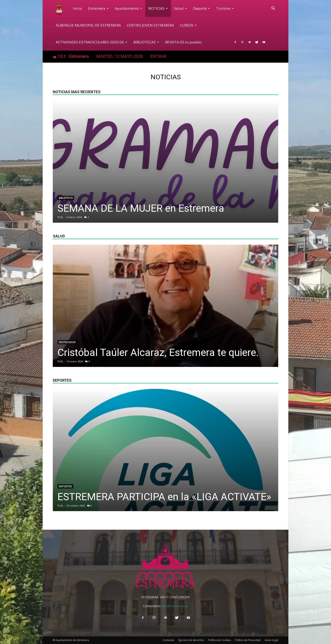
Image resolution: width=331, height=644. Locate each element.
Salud (180, 8)
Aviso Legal (271, 640)
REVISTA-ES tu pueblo (183, 42)
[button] (273, 9)
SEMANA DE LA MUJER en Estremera (141, 208)
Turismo (225, 8)
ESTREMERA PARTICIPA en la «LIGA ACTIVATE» (164, 497)
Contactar (168, 640)
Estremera (98, 8)
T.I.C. (60, 217)
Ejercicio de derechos (191, 640)
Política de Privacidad (248, 640)
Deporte (202, 8)
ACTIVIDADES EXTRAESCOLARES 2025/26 (92, 42)
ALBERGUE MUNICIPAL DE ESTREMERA (88, 25)
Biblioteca (66, 198)
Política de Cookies (220, 640)
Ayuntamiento (128, 8)
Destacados (67, 342)
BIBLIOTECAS (146, 42)
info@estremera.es (175, 606)
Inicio (78, 8)
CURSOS (188, 25)
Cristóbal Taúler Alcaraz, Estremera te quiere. (158, 352)
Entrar (158, 56)
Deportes (65, 486)
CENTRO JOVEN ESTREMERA (150, 25)
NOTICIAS (158, 8)
